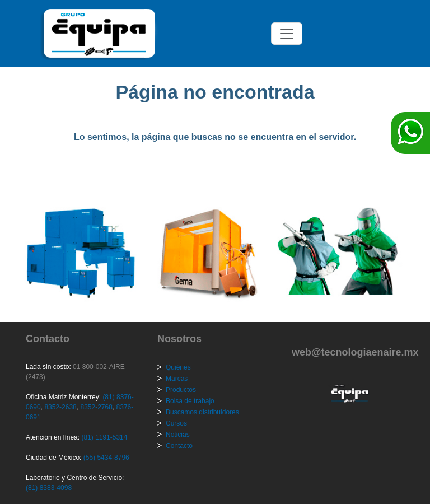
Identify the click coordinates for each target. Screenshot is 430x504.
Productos (181, 390)
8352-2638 (60, 407)
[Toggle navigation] (287, 34)
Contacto (179, 446)
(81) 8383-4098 (49, 488)
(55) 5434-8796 (106, 458)
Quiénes (178, 367)
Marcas (177, 379)
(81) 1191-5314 (104, 437)
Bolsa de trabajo (190, 401)
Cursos (176, 423)
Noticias (178, 435)
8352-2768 (95, 407)
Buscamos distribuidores (202, 412)
